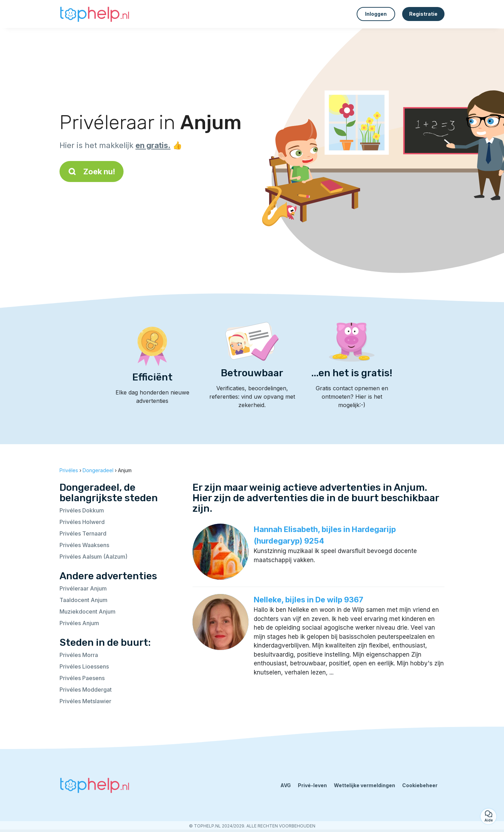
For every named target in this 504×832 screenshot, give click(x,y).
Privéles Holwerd (82, 522)
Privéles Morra (79, 655)
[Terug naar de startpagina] (94, 14)
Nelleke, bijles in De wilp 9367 (309, 600)
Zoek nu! (92, 172)
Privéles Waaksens (84, 545)
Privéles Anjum (79, 623)
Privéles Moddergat (86, 690)
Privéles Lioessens (84, 666)
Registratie (423, 14)
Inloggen (376, 14)
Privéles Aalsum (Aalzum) (93, 557)
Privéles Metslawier (85, 701)
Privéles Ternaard (83, 533)
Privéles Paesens (82, 678)
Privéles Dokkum (82, 510)
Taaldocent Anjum (83, 600)
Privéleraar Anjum (83, 588)
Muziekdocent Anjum (87, 611)
